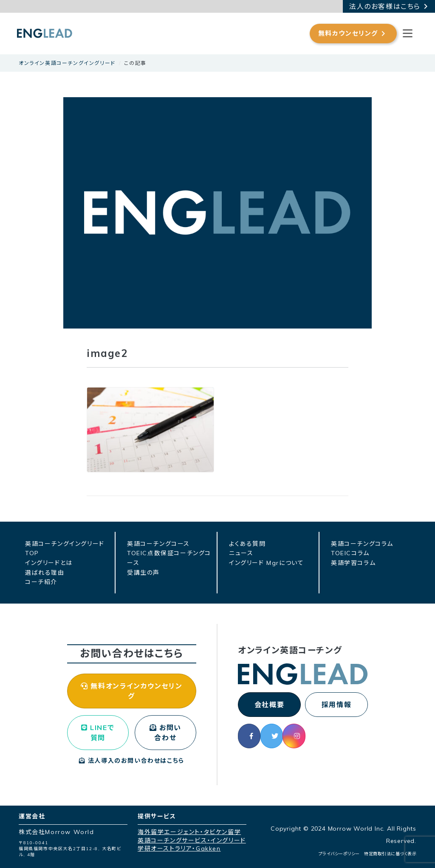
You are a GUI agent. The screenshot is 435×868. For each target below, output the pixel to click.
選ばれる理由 (45, 573)
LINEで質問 (98, 733)
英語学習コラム (353, 563)
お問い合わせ (165, 733)
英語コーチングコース (158, 544)
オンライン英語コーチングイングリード (67, 63)
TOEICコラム (350, 553)
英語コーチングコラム (362, 544)
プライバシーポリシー (339, 854)
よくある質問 (247, 544)
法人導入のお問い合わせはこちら (132, 761)
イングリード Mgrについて (266, 563)
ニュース (241, 553)
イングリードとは (49, 563)
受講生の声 (143, 573)
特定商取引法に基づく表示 (390, 854)
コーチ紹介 (41, 582)
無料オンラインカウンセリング (131, 691)
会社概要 (269, 705)
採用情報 (336, 705)
